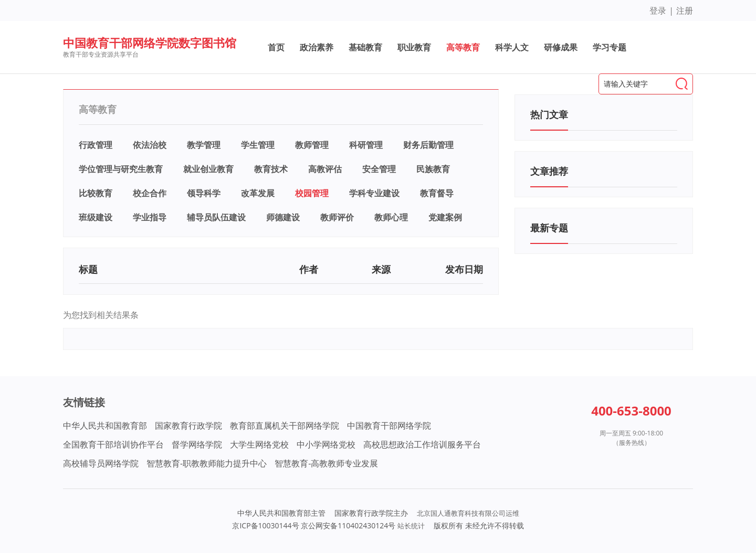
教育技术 (271, 169)
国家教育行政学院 (188, 426)
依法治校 (150, 145)
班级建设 (96, 217)
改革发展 (258, 193)
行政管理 (96, 145)
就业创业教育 (208, 169)
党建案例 (445, 217)
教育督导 (437, 193)
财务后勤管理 (428, 145)
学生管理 (258, 145)
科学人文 (512, 47)
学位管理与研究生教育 (121, 169)
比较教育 (96, 193)
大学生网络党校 (259, 444)
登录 (658, 10)
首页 (276, 47)
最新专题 (549, 228)
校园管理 (312, 193)
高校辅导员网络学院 (101, 463)
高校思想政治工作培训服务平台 (422, 444)
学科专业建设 (374, 193)
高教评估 (325, 169)
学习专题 (610, 47)
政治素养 (317, 47)
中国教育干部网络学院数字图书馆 (150, 42)
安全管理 (379, 169)
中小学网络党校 (326, 444)
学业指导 (150, 217)
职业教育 (414, 47)
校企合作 (150, 193)
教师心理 (391, 217)
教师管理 (312, 145)
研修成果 (561, 47)
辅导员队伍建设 (216, 217)
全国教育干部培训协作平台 (113, 444)
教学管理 (204, 145)
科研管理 (366, 145)
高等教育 (463, 47)
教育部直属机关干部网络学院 (285, 426)
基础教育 (365, 47)
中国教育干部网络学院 (389, 426)
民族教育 (433, 169)
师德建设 (283, 217)
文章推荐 (549, 171)
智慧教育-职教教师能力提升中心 (207, 463)
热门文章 (549, 114)
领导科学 (204, 193)
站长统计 (411, 526)
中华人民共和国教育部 (105, 426)
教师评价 (337, 217)
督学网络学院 (197, 444)
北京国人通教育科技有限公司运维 (468, 513)
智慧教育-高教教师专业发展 (326, 463)
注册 (685, 10)
